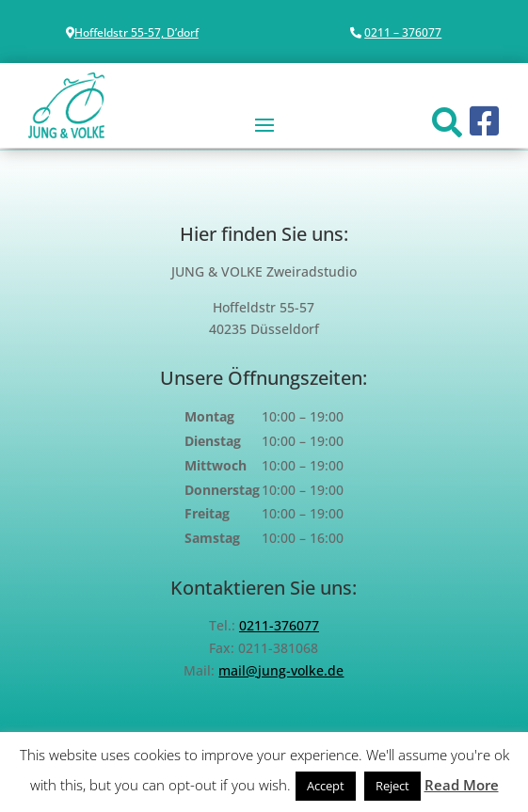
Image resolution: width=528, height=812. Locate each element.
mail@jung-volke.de (281, 670)
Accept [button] (326, 786)
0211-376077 (279, 625)
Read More (462, 785)
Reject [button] (392, 786)
